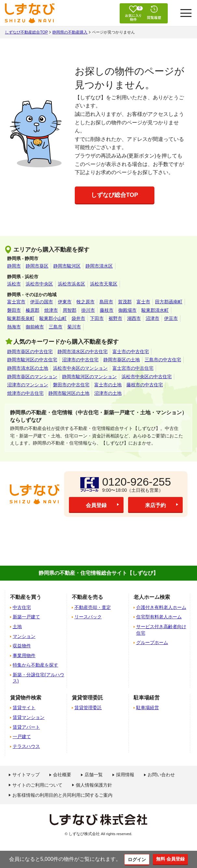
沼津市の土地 (108, 393)
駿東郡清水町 (155, 310)
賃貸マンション (29, 717)
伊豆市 (171, 318)
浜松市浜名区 (72, 284)
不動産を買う (26, 597)
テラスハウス (26, 746)
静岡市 (14, 266)
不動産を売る (87, 597)
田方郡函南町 (169, 302)
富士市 (143, 302)
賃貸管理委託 (88, 708)
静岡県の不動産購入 (70, 32)
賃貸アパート (26, 727)
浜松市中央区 (39, 284)
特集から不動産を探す (35, 665)
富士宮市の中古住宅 (133, 368)
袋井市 (78, 318)
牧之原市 (85, 302)
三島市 (56, 327)
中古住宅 (22, 607)
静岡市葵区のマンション (32, 377)
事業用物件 (24, 655)
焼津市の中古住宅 (25, 393)
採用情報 (125, 775)
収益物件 (22, 646)
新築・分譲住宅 (39, 678)
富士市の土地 (108, 385)
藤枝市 (107, 310)
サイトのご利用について (37, 785)
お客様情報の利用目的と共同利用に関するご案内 (62, 795)
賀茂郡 (125, 302)
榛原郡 (33, 310)
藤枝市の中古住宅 (145, 385)
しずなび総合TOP (115, 195)
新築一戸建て (26, 617)
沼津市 (152, 318)
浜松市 (14, 284)
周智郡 (70, 310)
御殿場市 (127, 310)
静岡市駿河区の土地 (69, 393)
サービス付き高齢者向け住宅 (161, 630)
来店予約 (155, 505)
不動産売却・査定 (93, 607)
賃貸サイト (24, 708)
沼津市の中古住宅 (80, 360)
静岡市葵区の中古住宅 (30, 351)
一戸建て (22, 737)
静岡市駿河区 (67, 266)
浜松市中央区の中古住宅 (147, 377)
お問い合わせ (161, 775)
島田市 (106, 302)
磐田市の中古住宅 (71, 385)
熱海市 (14, 327)
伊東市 (65, 302)
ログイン (135, 859)
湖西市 (134, 318)
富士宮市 (16, 302)
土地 (17, 627)
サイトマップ (26, 775)
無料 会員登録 (172, 859)
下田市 (97, 318)
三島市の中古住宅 (163, 360)
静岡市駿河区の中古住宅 (32, 360)
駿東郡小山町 (53, 318)
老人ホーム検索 (152, 597)
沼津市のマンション (28, 385)
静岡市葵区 (37, 266)
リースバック (88, 617)
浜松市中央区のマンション (80, 368)
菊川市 (74, 327)
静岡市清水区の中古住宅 (83, 351)
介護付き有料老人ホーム (161, 607)
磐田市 (14, 310)
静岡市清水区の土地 (28, 368)
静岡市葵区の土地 (122, 360)
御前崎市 (35, 327)
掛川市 (88, 310)
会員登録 (96, 505)
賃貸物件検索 (26, 698)
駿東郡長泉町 (21, 318)
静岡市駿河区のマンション (89, 377)
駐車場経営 (148, 708)
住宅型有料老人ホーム (159, 617)
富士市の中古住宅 (131, 351)
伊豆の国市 (42, 302)
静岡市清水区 (99, 266)
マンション (24, 636)
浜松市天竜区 (104, 284)
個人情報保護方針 (94, 785)
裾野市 (115, 318)
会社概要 (62, 775)
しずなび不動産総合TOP (26, 32)
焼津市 (51, 310)
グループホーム (152, 642)
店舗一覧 (94, 775)
